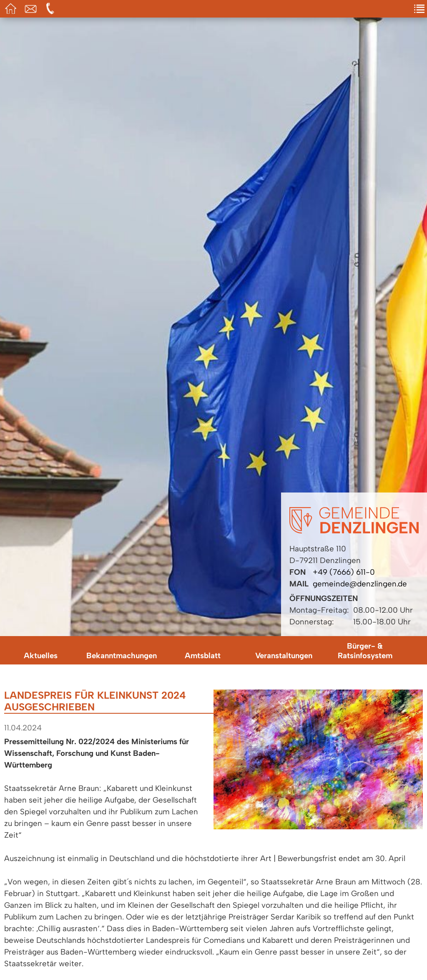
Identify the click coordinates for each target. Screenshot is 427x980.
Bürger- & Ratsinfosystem (365, 651)
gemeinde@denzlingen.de (360, 584)
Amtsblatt (203, 655)
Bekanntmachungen (122, 655)
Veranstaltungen (284, 655)
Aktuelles (41, 655)
